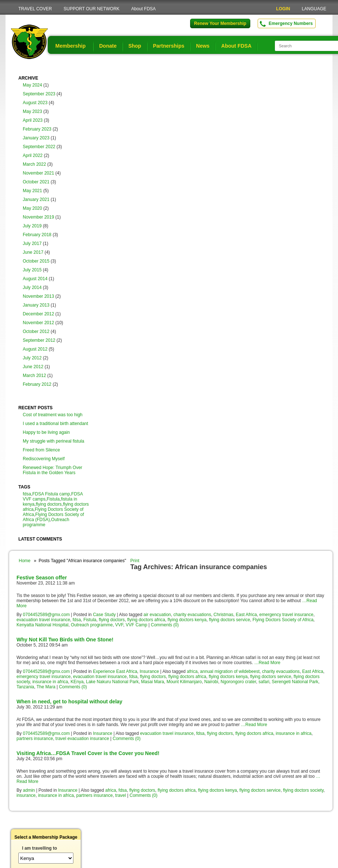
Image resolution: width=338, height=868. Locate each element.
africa (192, 671)
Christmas (223, 615)
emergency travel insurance (286, 615)
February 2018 (37, 235)
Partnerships (169, 46)
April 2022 (33, 155)
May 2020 (32, 208)
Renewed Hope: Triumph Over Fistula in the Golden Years (52, 470)
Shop (135, 46)
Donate (108, 46)
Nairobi (211, 682)
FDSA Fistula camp (51, 494)
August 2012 (35, 349)
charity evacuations (192, 615)
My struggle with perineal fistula (53, 441)
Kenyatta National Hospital (42, 625)
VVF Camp (137, 625)
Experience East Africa (115, 671)
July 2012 (32, 358)
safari (264, 682)
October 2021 (36, 182)
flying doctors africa (146, 620)
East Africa (246, 615)
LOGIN (283, 9)
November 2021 (38, 173)
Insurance (150, 671)
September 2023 (39, 94)
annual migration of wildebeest (230, 671)
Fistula (53, 499)
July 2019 (32, 226)
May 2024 (32, 85)
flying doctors (49, 504)
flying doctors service (229, 620)
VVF (119, 625)
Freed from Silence (41, 450)
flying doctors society (303, 790)
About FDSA (144, 9)
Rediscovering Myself (44, 459)
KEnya (77, 682)
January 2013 (36, 305)
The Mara (46, 687)
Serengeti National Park (295, 682)
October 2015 (36, 261)
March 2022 (34, 164)
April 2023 (33, 120)
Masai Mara (152, 682)
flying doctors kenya (187, 620)
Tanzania (25, 687)
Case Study (104, 615)
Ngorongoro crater (238, 682)
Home (25, 561)
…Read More (267, 663)
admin (29, 790)
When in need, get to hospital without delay (69, 702)
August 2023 (35, 103)
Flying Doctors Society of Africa (283, 620)
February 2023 (37, 129)
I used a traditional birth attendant (55, 424)
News (203, 46)
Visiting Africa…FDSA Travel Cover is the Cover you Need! (88, 753)
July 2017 (32, 243)
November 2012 (38, 323)
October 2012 (36, 332)
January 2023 (36, 138)
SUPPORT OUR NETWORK (91, 9)
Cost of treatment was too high (53, 415)
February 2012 (37, 384)
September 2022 (39, 147)
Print (135, 561)
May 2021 (32, 191)
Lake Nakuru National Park (112, 682)
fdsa (27, 494)
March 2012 (34, 376)
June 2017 (33, 252)
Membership (70, 46)
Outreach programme (92, 625)
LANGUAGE (314, 9)
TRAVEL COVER (35, 9)
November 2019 (38, 217)
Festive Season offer (42, 578)
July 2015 (32, 270)
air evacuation (157, 615)
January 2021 (36, 199)
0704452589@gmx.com (46, 615)
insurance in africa (50, 682)
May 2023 (32, 111)
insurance (26, 795)
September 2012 (39, 340)
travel (121, 795)
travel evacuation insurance (82, 739)
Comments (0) (165, 625)
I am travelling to (39, 848)
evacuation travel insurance (43, 620)
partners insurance (35, 739)
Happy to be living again (46, 432)
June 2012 (33, 367)
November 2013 (38, 296)
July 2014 (32, 287)
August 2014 (35, 279)
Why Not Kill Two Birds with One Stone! (65, 640)
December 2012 (38, 314)
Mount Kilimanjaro (184, 682)
